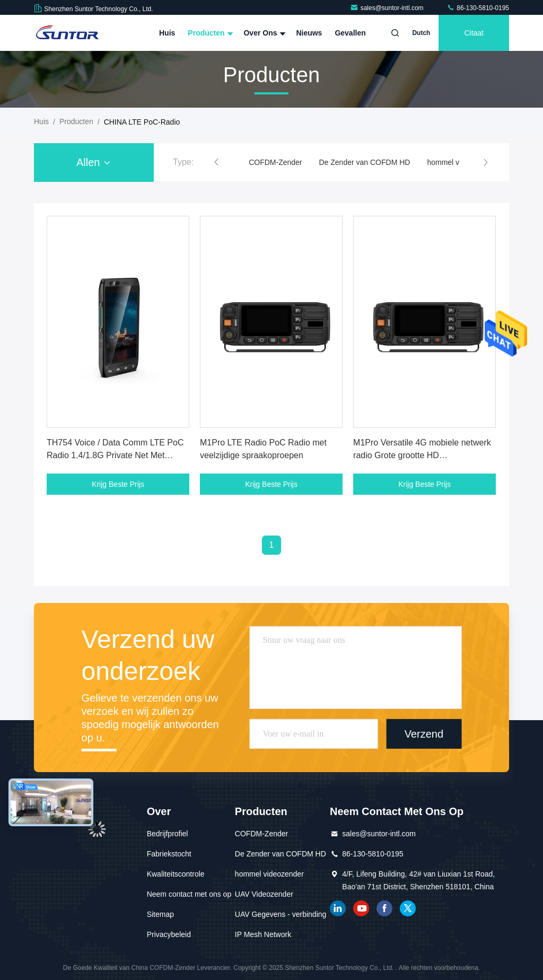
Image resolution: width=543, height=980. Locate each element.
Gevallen (350, 33)
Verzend (424, 734)
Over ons (263, 33)
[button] (216, 162)
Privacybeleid (169, 934)
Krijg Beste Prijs (118, 484)
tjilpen (408, 908)
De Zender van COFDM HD (365, 162)
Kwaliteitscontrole (176, 874)
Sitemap (160, 914)
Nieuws (309, 33)
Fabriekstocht (169, 854)
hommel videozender (269, 874)
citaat (474, 33)
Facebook (384, 908)
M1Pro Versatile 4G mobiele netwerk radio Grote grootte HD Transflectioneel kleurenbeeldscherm (422, 455)
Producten (209, 33)
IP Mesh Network (263, 934)
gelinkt (338, 908)
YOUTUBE (361, 908)
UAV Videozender (264, 894)
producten (76, 121)
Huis (167, 33)
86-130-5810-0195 (478, 8)
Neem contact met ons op (189, 894)
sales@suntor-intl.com (388, 8)
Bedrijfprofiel (168, 834)
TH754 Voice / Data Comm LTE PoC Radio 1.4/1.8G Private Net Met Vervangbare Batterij (115, 455)
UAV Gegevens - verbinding (281, 914)
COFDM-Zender (275, 162)
